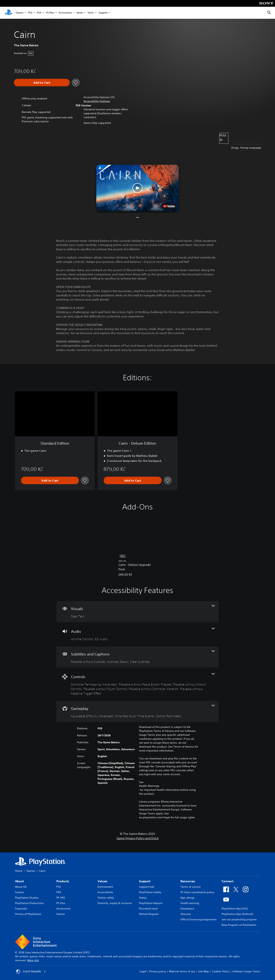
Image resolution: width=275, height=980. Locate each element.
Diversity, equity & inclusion (115, 903)
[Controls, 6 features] (138, 684)
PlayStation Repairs (151, 903)
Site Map (204, 971)
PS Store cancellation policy (197, 892)
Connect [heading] (228, 881)
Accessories (65, 13)
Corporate (21, 909)
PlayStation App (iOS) (235, 909)
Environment (105, 887)
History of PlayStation (28, 914)
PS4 (39, 13)
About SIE (21, 887)
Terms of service (191, 887)
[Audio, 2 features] (138, 634)
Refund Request (149, 914)
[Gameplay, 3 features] (138, 711)
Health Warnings (149, 786)
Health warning (190, 903)
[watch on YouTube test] (169, 206)
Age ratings (188, 898)
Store (91, 13)
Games (19, 13)
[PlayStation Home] (8, 13)
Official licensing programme (198, 919)
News (80, 13)
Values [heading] (102, 881)
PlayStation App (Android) (237, 914)
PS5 (30, 13)
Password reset (148, 909)
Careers (20, 892)
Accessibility (105, 892)
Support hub (147, 887)
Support (103, 13)
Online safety (106, 898)
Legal (143, 971)
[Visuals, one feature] (138, 612)
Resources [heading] (188, 881)
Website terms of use (182, 971)
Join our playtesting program (239, 919)
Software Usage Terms (246, 971)
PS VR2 (61, 898)
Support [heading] (145, 881)
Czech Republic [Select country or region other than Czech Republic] (31, 972)
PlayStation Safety (150, 892)
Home (19, 871)
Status (143, 898)
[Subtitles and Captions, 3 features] (138, 657)
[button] (97, 101)
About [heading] (19, 881)
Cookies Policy (221, 971)
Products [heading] (63, 881)
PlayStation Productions (29, 903)
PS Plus (50, 13)
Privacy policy (158, 971)
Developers (187, 909)
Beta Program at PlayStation (239, 925)
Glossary (186, 914)
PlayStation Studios (27, 898)
